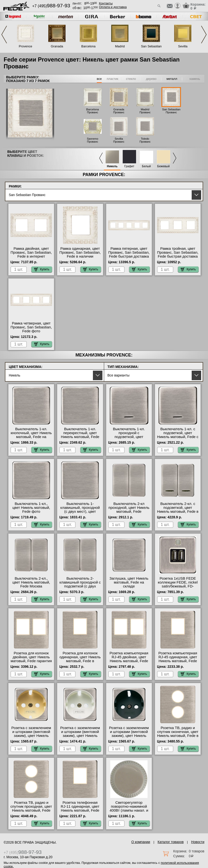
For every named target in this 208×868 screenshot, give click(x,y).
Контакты (106, 3)
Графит (129, 166)
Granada (57, 46)
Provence (25, 46)
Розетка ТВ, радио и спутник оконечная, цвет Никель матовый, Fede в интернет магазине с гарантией (178, 736)
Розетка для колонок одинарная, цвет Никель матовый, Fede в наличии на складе (80, 659)
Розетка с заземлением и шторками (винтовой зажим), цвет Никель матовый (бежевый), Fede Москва (31, 736)
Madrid (120, 46)
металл (172, 79)
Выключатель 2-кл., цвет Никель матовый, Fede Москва (31, 582)
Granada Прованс (119, 111)
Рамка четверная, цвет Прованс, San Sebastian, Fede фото (31, 327)
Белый (146, 166)
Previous (4, 35)
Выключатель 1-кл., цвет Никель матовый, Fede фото (31, 508)
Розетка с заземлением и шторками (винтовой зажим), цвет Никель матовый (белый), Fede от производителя (80, 736)
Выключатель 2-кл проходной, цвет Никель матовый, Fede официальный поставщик (129, 512)
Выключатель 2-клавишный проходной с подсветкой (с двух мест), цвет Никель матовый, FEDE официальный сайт (80, 588)
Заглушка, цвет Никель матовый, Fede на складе (129, 582)
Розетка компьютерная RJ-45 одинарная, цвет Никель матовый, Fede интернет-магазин (178, 659)
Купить (42, 269)
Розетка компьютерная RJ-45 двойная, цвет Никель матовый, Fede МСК (129, 659)
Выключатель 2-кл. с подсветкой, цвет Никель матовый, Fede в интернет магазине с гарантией (178, 512)
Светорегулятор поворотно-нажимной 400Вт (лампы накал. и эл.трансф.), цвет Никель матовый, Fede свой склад (129, 812)
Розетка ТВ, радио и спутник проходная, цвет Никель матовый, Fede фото (31, 808)
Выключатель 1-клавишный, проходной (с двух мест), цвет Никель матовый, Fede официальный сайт (80, 512)
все (99, 79)
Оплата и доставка (113, 7)
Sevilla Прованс (119, 140)
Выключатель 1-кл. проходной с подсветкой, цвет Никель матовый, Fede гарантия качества (129, 437)
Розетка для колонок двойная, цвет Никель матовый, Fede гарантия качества (31, 659)
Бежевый (163, 166)
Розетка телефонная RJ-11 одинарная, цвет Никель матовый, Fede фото (80, 808)
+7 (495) (51, 6)
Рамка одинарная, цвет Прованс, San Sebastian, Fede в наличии (80, 252)
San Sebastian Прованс (171, 111)
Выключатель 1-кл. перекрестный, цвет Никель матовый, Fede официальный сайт (80, 435)
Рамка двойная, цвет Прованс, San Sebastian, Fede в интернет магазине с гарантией (31, 254)
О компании (141, 842)
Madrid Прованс (145, 111)
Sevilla (183, 46)
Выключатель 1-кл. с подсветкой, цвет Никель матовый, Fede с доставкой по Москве (178, 435)
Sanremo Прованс (93, 140)
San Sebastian (151, 46)
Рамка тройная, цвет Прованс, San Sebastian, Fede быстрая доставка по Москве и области (178, 254)
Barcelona (88, 46)
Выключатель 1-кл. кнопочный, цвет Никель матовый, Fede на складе (31, 435)
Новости (198, 842)
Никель (112, 166)
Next (204, 35)
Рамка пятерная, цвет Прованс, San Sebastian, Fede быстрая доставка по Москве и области (129, 254)
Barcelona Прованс (93, 111)
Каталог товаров (171, 842)
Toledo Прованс (145, 140)
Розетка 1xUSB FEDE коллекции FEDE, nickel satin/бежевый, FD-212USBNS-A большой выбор (178, 586)
